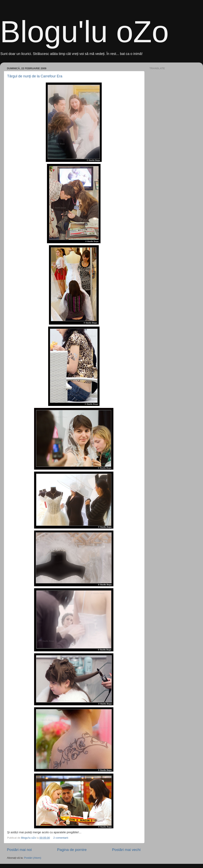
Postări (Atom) (33, 858)
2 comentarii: (61, 838)
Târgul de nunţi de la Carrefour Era (35, 76)
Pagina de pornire (72, 850)
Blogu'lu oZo (84, 32)
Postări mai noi (19, 850)
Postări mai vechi (126, 850)
